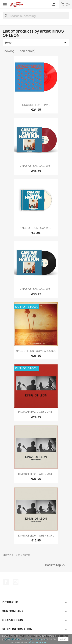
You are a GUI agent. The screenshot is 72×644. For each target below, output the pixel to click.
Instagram (16, 582)
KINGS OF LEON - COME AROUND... (36, 351)
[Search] (36, 16)
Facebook (6, 582)
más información (37, 642)
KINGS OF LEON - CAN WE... (36, 166)
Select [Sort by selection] (36, 43)
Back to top (55, 565)
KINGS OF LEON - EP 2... (36, 105)
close (63, 639)
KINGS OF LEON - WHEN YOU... (36, 412)
